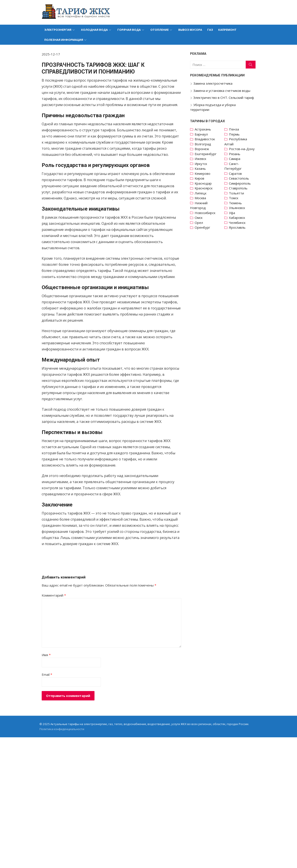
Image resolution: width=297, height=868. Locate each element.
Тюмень (234, 203)
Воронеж (201, 149)
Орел (198, 223)
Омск (198, 218)
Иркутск (200, 164)
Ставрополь (237, 188)
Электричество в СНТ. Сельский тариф (223, 98)
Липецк (200, 193)
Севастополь (237, 178)
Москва (199, 198)
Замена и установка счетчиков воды (221, 91)
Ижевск (200, 159)
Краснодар (202, 183)
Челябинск (236, 223)
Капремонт (227, 30)
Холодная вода (94, 30)
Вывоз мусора (190, 30)
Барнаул (200, 134)
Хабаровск (235, 218)
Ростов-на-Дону (240, 149)
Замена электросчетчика (212, 83)
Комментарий (56, 614)
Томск (232, 198)
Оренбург (202, 227)
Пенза (232, 129)
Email (49, 693)
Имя (48, 673)
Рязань (233, 154)
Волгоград (202, 144)
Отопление (160, 30)
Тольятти (235, 193)
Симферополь (238, 183)
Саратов (234, 173)
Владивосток (204, 139)
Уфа (230, 213)
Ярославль (236, 227)
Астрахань (202, 129)
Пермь (233, 134)
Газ (210, 30)
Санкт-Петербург (231, 166)
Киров (199, 178)
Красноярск (203, 188)
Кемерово (202, 173)
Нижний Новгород (198, 205)
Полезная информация (64, 40)
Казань (199, 168)
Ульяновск (235, 208)
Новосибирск (204, 213)
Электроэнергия (58, 30)
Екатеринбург (205, 154)
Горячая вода (129, 30)
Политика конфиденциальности (64, 747)
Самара (233, 159)
